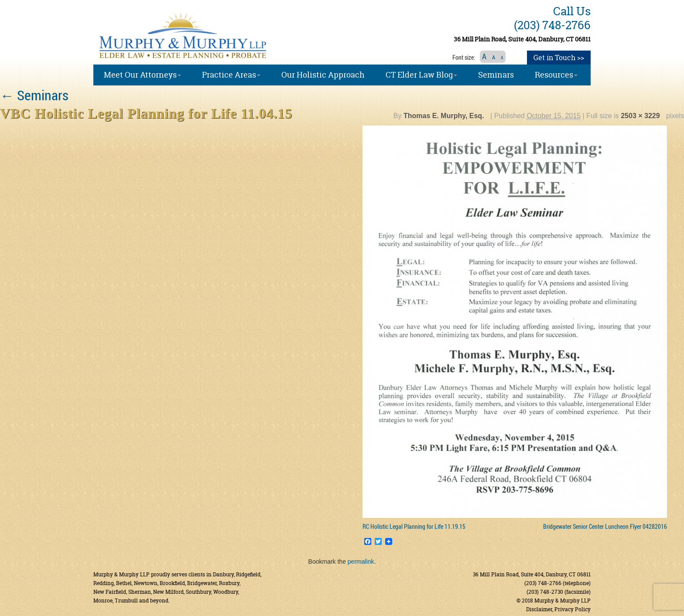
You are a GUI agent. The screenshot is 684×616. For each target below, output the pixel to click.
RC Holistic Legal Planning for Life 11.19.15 (414, 526)
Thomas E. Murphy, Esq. (444, 116)
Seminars (34, 95)
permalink (361, 562)
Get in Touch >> (559, 58)
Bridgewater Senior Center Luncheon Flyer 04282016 (605, 526)
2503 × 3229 (640, 116)
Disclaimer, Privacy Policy (558, 609)
